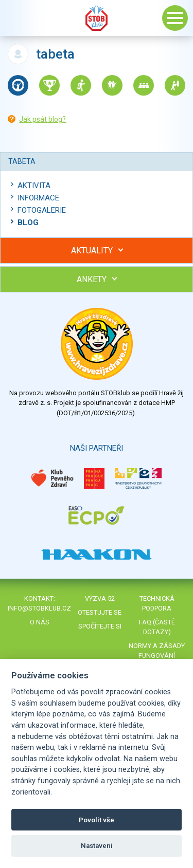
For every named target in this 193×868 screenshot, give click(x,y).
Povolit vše (97, 820)
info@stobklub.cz (39, 608)
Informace (38, 198)
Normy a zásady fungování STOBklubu (157, 655)
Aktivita (34, 186)
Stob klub (97, 18)
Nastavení (97, 846)
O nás (40, 622)
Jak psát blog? (42, 119)
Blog (28, 223)
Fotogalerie (42, 210)
